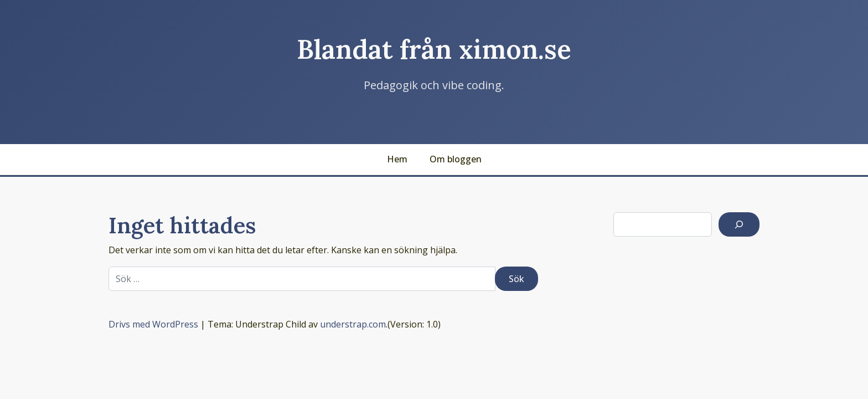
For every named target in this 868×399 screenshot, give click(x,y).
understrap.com (353, 324)
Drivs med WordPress (153, 324)
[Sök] (739, 224)
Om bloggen (456, 159)
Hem (397, 159)
